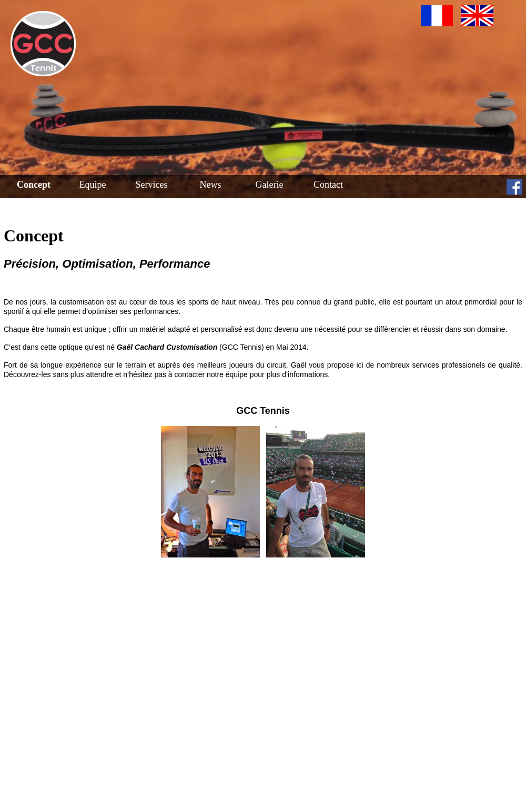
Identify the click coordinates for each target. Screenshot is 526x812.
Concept (34, 185)
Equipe (93, 185)
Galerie (270, 185)
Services (152, 185)
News (211, 185)
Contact (328, 185)
